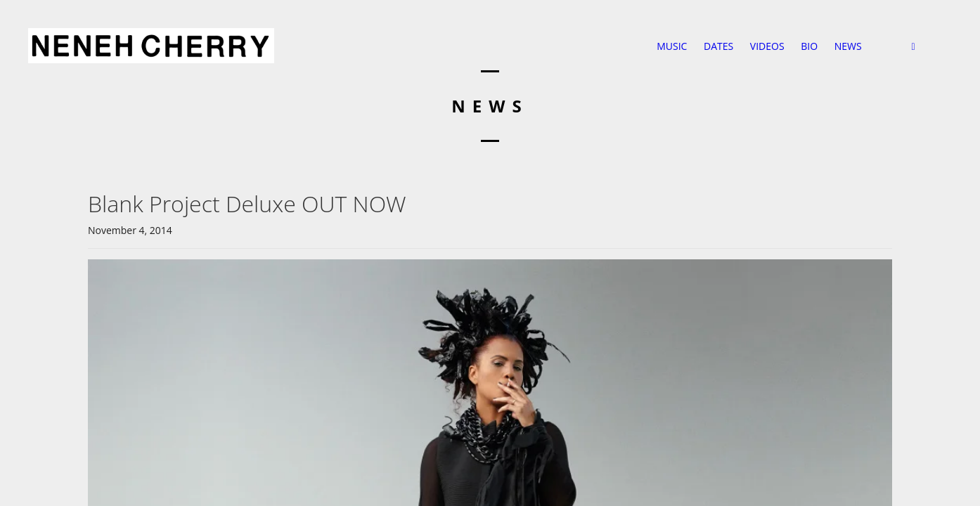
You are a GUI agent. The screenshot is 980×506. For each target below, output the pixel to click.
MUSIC (672, 46)
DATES (718, 46)
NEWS (848, 46)
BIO (809, 46)
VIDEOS (767, 46)
